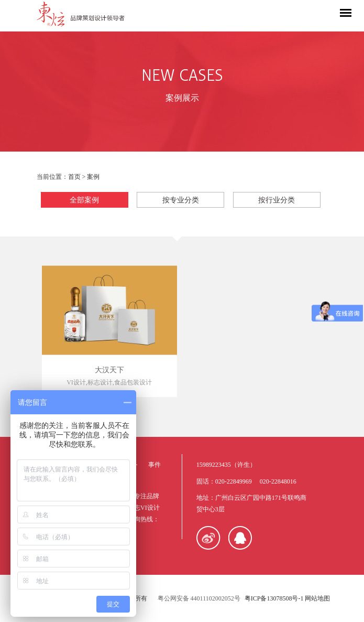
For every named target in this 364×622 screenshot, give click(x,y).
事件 (155, 465)
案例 (93, 177)
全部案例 (84, 200)
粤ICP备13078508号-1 (274, 598)
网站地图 (317, 598)
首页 (74, 177)
